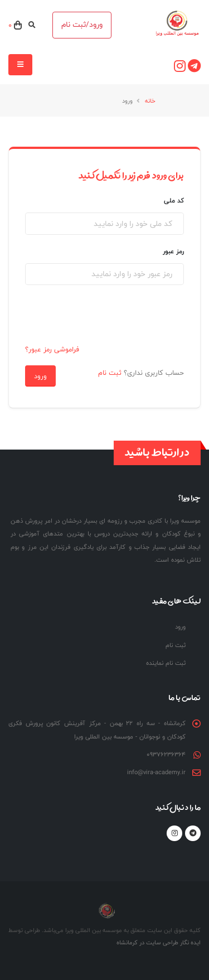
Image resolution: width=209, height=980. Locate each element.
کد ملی (174, 201)
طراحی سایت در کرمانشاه (147, 942)
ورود (40, 376)
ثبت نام (110, 373)
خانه (150, 101)
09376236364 (166, 754)
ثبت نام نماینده (166, 663)
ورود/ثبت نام (82, 25)
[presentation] (108, 316)
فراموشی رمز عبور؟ (52, 349)
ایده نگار (189, 942)
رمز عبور (173, 251)
